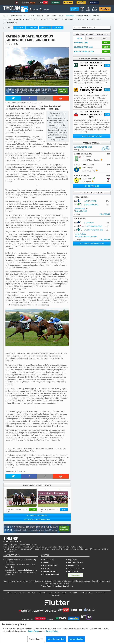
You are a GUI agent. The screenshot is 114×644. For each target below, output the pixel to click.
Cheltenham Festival (76, 563)
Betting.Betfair (73, 571)
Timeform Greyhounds (51, 574)
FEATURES (70, 16)
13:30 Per (32, 28)
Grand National (74, 565)
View (64, 510)
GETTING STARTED (10, 23)
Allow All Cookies (77, 640)
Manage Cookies (76, 575)
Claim (107, 65)
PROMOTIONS (96, 20)
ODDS (54, 16)
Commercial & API (50, 571)
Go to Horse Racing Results (92, 243)
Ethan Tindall (80, 209)
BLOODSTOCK (83, 20)
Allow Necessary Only (56, 640)
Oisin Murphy (88, 168)
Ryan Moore (87, 179)
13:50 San (57, 28)
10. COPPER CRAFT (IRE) (94, 230)
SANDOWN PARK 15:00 (83, 147)
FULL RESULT (105, 214)
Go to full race (92, 186)
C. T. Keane (87, 157)
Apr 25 (92, 38)
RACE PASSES (17, 16)
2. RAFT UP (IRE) (90, 201)
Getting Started (49, 560)
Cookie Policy (68, 586)
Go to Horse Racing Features (37, 519)
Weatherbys (10, 567)
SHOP (61, 16)
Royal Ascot (73, 560)
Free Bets (105, 9)
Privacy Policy (46, 586)
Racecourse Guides (50, 565)
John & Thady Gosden (91, 160)
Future (104, 38)
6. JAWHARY (89, 223)
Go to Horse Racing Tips (37, 515)
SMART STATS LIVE (83, 16)
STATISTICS (97, 16)
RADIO (56, 596)
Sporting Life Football (76, 568)
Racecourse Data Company (25, 570)
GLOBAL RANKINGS (69, 20)
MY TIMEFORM (19, 20)
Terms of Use (57, 586)
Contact (46, 563)
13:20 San (19, 28)
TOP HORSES (55, 20)
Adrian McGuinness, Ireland (86, 236)
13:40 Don (45, 28)
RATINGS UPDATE (32, 20)
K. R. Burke (87, 182)
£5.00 (106, 42)
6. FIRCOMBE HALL (91, 205)
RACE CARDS (29, 16)
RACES (6, 16)
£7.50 (33, 510)
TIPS (48, 16)
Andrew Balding (89, 171)
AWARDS (44, 20)
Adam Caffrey (81, 234)
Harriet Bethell (81, 211)
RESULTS (40, 16)
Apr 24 (79, 38)
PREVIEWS (7, 20)
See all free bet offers (92, 136)
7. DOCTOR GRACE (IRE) (93, 226)
